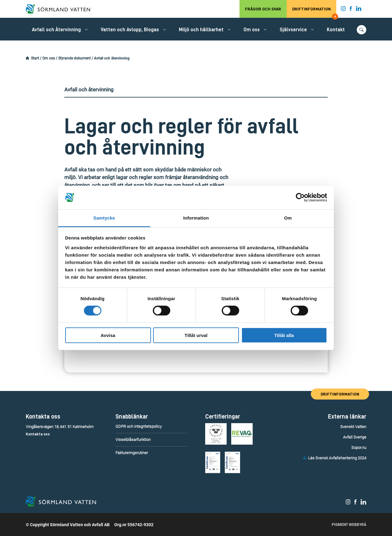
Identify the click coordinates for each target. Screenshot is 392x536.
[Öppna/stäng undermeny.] (86, 29)
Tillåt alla (284, 335)
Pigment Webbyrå (349, 525)
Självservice (293, 30)
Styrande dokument (74, 58)
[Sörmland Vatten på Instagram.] (343, 10)
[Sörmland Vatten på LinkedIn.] (359, 10)
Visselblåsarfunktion (133, 440)
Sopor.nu (359, 448)
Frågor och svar (263, 9)
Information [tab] (196, 218)
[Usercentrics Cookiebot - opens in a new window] (300, 197)
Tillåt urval (196, 335)
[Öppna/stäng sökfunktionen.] (362, 30)
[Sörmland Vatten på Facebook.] (351, 10)
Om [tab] (288, 218)
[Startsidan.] (27, 58)
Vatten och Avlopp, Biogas (130, 30)
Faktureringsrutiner (132, 453)
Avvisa (108, 335)
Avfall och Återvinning (56, 30)
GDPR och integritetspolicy (139, 426)
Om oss (252, 30)
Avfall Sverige (355, 437)
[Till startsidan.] (61, 9)
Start (35, 58)
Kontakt (336, 30)
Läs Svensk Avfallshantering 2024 (337, 458)
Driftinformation (314, 12)
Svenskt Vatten (353, 427)
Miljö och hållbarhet (201, 30)
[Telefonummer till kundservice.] (62, 434)
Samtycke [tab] (104, 218)
